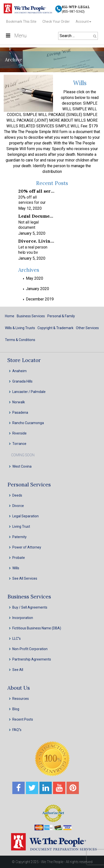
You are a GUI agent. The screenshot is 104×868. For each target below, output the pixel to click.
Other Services (87, 328)
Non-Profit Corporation (30, 649)
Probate (19, 558)
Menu (16, 36)
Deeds (17, 495)
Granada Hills (22, 381)
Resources (21, 699)
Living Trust (21, 526)
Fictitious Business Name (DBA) (37, 628)
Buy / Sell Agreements (30, 607)
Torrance (19, 444)
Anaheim (19, 371)
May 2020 (35, 278)
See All (18, 670)
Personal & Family (61, 316)
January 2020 (37, 289)
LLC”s (17, 639)
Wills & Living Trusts (20, 328)
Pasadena (20, 412)
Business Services (31, 316)
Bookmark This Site (21, 22)
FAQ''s (17, 730)
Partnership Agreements (32, 659)
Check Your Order (56, 22)
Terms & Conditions (20, 340)
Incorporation (23, 618)
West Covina (22, 466)
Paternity (19, 537)
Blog (16, 709)
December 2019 (40, 299)
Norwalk (19, 402)
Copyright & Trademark (55, 328)
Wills (80, 83)
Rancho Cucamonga (28, 423)
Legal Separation (26, 516)
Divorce (18, 506)
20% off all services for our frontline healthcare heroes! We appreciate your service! (36, 191)
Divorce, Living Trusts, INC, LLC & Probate (36, 241)
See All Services (25, 578)
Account (82, 22)
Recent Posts (23, 719)
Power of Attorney (27, 547)
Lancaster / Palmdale (29, 392)
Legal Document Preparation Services (36, 216)
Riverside (19, 433)
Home (10, 316)
